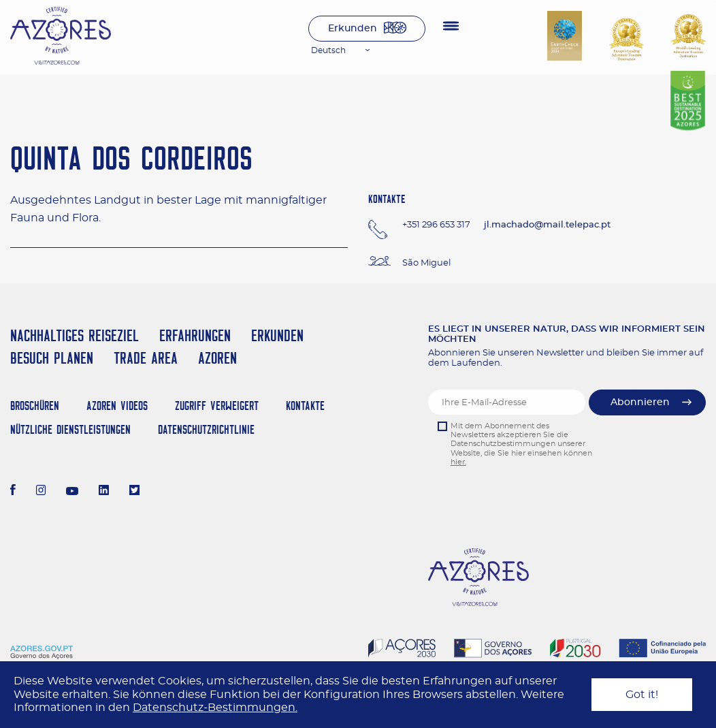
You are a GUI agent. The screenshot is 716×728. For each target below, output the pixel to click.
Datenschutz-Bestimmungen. (215, 708)
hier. (458, 462)
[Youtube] (72, 492)
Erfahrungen (195, 335)
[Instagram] (41, 492)
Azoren (217, 358)
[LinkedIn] (104, 492)
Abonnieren (640, 402)
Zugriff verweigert (217, 406)
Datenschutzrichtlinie (206, 429)
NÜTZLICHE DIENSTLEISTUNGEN (70, 429)
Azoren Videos (117, 406)
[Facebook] (13, 492)
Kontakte (305, 406)
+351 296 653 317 (436, 225)
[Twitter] (134, 492)
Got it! (642, 695)
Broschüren (35, 406)
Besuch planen (52, 358)
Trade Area (146, 358)
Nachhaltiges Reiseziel (75, 335)
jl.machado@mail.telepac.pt (547, 225)
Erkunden (353, 29)
